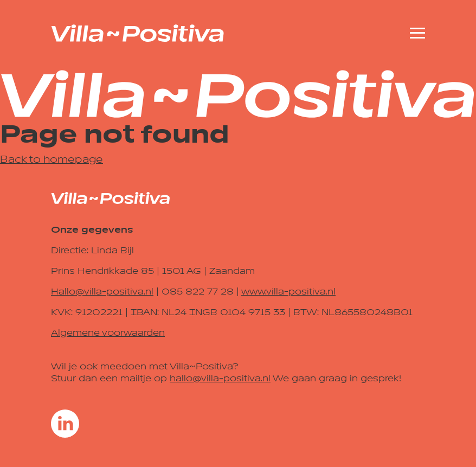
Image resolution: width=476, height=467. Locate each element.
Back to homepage (52, 159)
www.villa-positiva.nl (288, 292)
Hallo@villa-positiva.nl (102, 292)
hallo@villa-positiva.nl (220, 379)
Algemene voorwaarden (108, 333)
